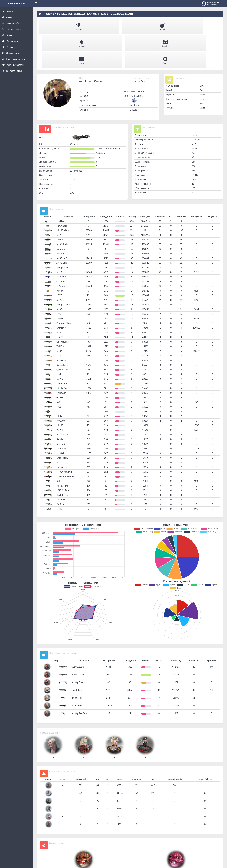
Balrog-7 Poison (64, 270)
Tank (59, 377)
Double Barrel (63, 349)
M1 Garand (62, 326)
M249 (59, 474)
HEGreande (62, 191)
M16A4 (60, 275)
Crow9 (59, 302)
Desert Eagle (62, 330)
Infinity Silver (62, 451)
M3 (58, 428)
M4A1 (59, 237)
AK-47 (59, 265)
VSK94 (60, 395)
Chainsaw (61, 247)
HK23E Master (63, 196)
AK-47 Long (62, 228)
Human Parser (140, 46)
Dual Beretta (62, 460)
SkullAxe (60, 186)
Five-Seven (61, 465)
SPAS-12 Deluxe (64, 456)
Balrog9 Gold (62, 233)
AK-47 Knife (62, 223)
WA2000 (61, 386)
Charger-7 (61, 293)
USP (58, 446)
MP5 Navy (61, 251)
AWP (59, 367)
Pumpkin (60, 256)
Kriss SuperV (62, 423)
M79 (59, 200)
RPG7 (59, 261)
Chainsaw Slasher (65, 288)
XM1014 (60, 312)
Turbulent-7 (62, 432)
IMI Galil (60, 418)
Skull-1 (60, 339)
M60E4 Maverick (64, 437)
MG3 (59, 372)
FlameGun (61, 358)
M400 (59, 298)
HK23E (60, 391)
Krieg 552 (61, 409)
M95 (59, 279)
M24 (59, 321)
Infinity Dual (62, 353)
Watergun (61, 242)
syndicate (134, 71)
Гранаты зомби (57, 808)
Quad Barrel (62, 335)
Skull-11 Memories (65, 442)
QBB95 (60, 381)
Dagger (60, 284)
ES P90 (60, 344)
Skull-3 (60, 205)
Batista (60, 405)
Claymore (61, 214)
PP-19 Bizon (62, 400)
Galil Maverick (63, 307)
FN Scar (60, 470)
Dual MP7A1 (62, 414)
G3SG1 (60, 363)
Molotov (60, 219)
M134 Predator (64, 210)
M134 (59, 316)
